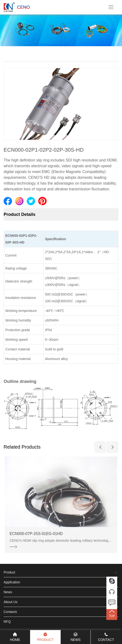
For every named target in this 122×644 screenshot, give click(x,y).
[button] (100, 447)
